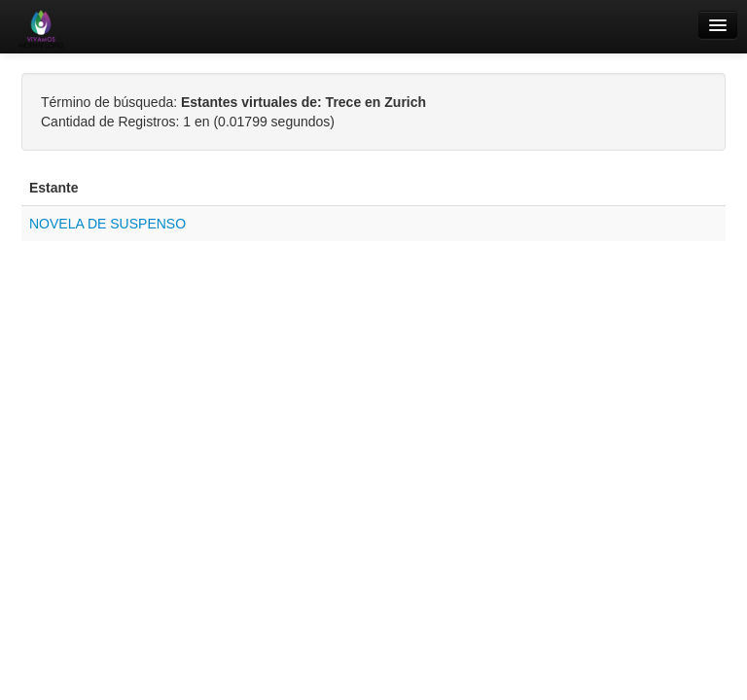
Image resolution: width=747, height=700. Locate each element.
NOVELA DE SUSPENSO (107, 224)
